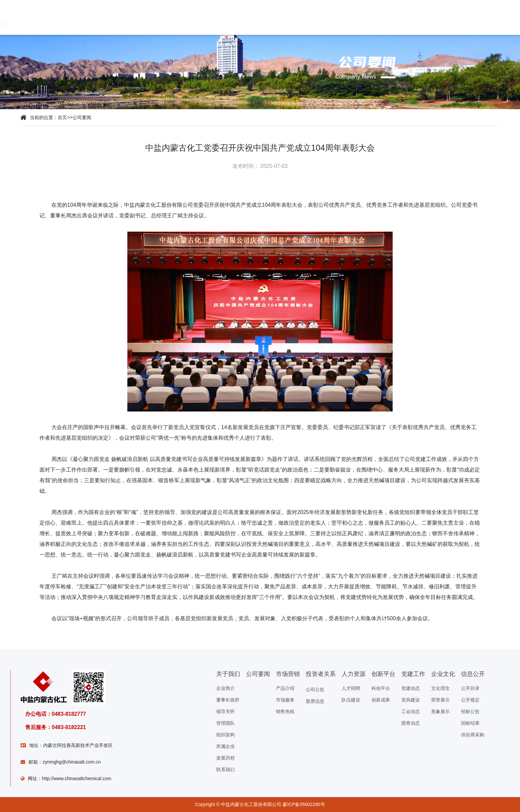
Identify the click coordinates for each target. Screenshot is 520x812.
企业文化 (318, 53)
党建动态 (411, 688)
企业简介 (226, 688)
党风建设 (411, 700)
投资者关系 (177, 53)
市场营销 (140, 53)
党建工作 (283, 53)
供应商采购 (473, 735)
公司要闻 (102, 53)
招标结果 (470, 723)
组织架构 (226, 735)
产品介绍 (285, 688)
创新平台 (383, 674)
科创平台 (381, 688)
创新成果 (381, 700)
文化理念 (440, 688)
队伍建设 (351, 700)
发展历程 (226, 758)
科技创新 (249, 53)
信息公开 (352, 53)
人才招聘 (351, 688)
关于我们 (71, 53)
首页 (39, 53)
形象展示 (440, 711)
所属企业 (226, 746)
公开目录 (470, 688)
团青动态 (411, 723)
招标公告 (470, 711)
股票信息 (315, 701)
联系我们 (226, 770)
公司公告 (315, 690)
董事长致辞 (228, 700)
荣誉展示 (440, 700)
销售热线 (285, 711)
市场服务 (285, 700)
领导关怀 (226, 711)
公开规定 (470, 700)
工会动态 (411, 711)
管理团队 (226, 723)
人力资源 (214, 53)
